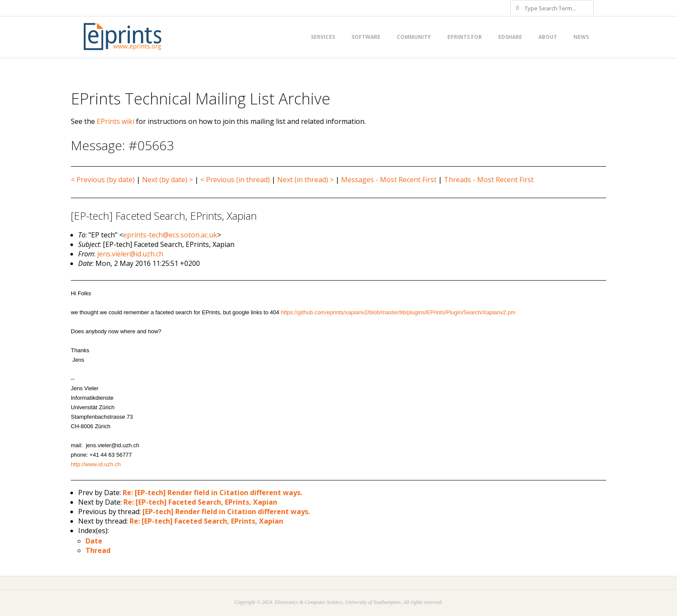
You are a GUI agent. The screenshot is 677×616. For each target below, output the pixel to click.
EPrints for (465, 37)
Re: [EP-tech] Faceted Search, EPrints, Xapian (200, 502)
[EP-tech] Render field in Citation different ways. (226, 512)
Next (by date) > (168, 180)
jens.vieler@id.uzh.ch (130, 254)
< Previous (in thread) (235, 180)
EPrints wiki (115, 121)
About (548, 37)
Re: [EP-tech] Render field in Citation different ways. (212, 493)
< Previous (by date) (103, 180)
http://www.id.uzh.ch (96, 464)
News (581, 37)
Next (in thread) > (305, 180)
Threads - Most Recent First (489, 180)
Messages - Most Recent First (389, 180)
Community (414, 37)
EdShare (510, 37)
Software (366, 37)
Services (323, 37)
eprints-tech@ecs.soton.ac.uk (170, 235)
